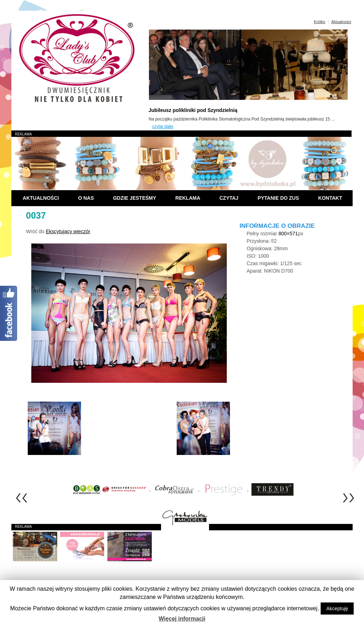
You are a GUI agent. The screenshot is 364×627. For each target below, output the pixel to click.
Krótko (320, 22)
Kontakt (330, 198)
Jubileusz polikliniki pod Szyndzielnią (193, 110)
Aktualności (341, 22)
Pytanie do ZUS (278, 198)
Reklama (188, 198)
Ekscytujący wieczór (68, 231)
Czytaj (229, 198)
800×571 (288, 234)
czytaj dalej (163, 127)
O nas (86, 198)
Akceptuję (337, 609)
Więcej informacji (182, 619)
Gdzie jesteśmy (135, 198)
